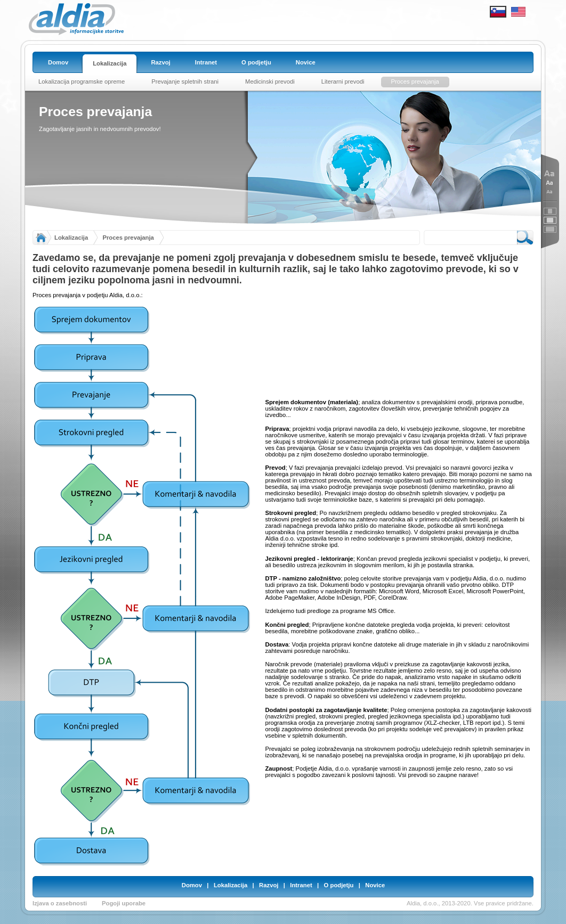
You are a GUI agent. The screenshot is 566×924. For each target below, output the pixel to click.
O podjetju (339, 885)
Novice (375, 885)
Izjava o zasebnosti (60, 903)
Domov (192, 885)
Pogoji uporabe (124, 903)
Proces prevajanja (128, 238)
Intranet (301, 885)
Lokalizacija (71, 238)
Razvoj (269, 885)
